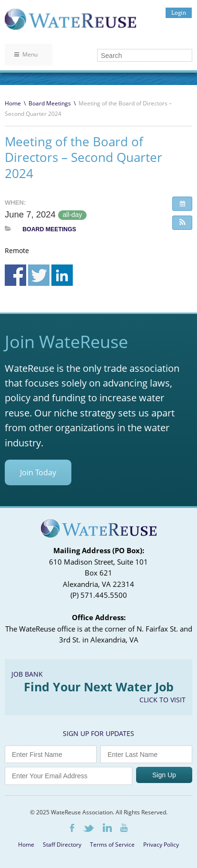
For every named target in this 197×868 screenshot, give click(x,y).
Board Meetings (50, 103)
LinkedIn (107, 828)
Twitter (89, 828)
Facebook (72, 828)
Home (13, 103)
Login (179, 13)
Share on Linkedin (62, 275)
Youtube (124, 828)
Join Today (38, 472)
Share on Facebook (15, 275)
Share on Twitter (39, 275)
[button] (182, 223)
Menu (26, 54)
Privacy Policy (161, 844)
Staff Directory (62, 844)
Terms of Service (112, 844)
